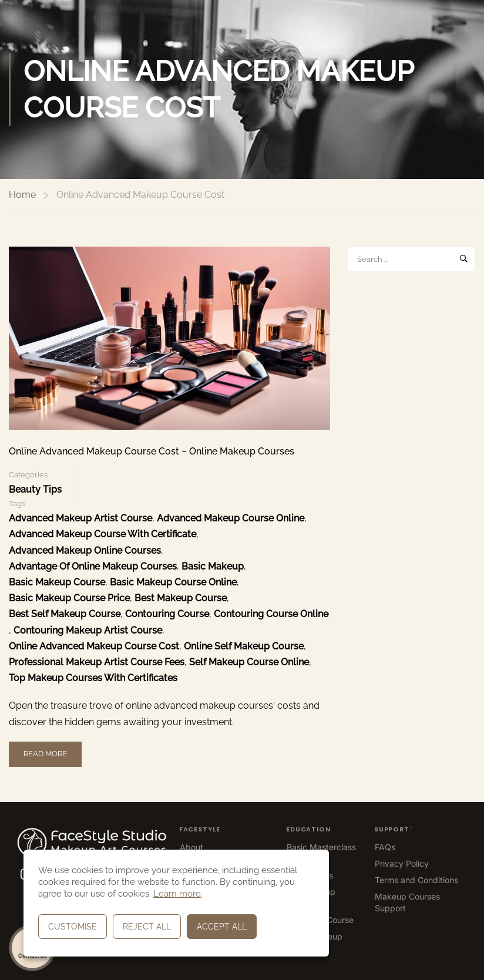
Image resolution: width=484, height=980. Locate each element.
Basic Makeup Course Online (173, 582)
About (191, 847)
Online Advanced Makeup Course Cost (94, 646)
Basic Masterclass (321, 847)
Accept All (222, 927)
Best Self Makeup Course (65, 614)
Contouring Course (167, 614)
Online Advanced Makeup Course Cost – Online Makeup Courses (152, 451)
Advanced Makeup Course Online (231, 518)
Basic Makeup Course (57, 582)
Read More (45, 750)
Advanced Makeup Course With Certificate (102, 534)
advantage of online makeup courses (93, 566)
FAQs (385, 847)
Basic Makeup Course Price (69, 598)
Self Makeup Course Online (249, 662)
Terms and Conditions (416, 880)
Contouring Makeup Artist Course (88, 630)
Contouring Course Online (271, 614)
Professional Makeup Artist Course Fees (97, 662)
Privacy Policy (402, 863)
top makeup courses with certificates (93, 678)
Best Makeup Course (181, 598)
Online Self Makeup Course (244, 646)
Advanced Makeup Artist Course (80, 518)
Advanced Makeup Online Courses (85, 550)
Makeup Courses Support (407, 902)
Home (22, 195)
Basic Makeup (213, 566)
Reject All (147, 927)
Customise (73, 927)
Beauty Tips (35, 489)
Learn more (177, 894)
